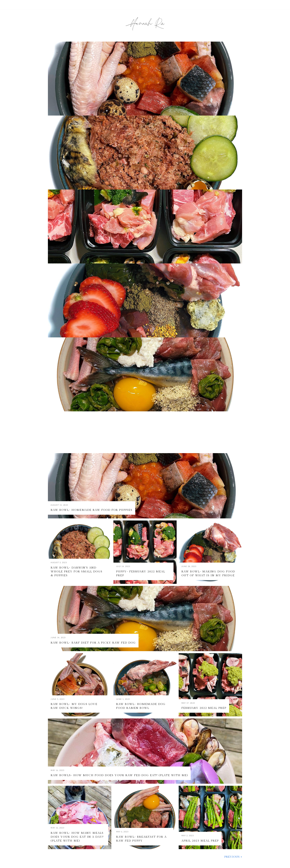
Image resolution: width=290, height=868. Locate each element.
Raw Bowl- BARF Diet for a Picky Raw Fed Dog (93, 643)
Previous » (233, 857)
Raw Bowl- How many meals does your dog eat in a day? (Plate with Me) (77, 837)
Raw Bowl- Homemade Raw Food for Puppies (92, 510)
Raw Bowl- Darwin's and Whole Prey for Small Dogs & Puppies (77, 572)
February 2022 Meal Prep (204, 708)
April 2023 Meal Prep (200, 841)
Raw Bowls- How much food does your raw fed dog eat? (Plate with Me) (119, 775)
